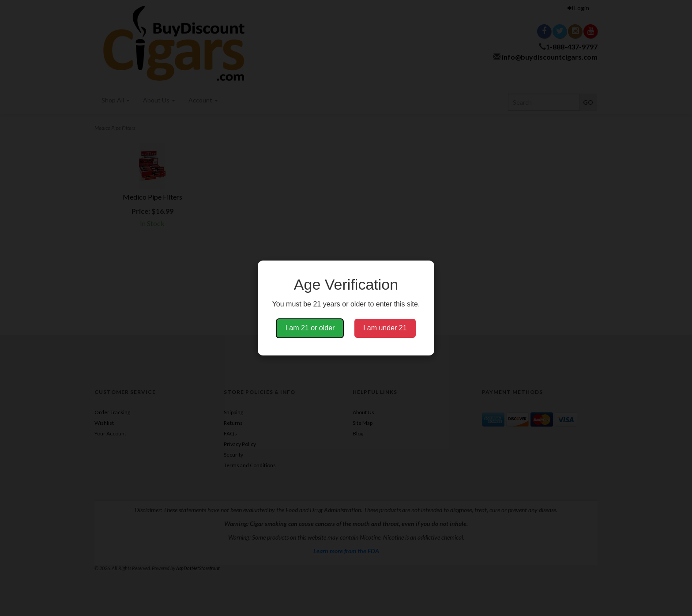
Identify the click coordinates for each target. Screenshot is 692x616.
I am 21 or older (310, 328)
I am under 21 (385, 328)
